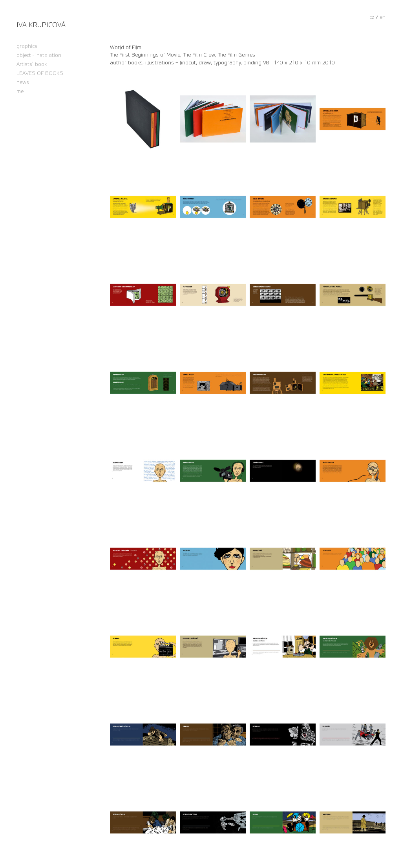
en (383, 17)
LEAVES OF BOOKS (40, 74)
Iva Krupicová (41, 25)
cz (372, 17)
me (20, 92)
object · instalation (39, 56)
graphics (27, 47)
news (23, 83)
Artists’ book (32, 65)
